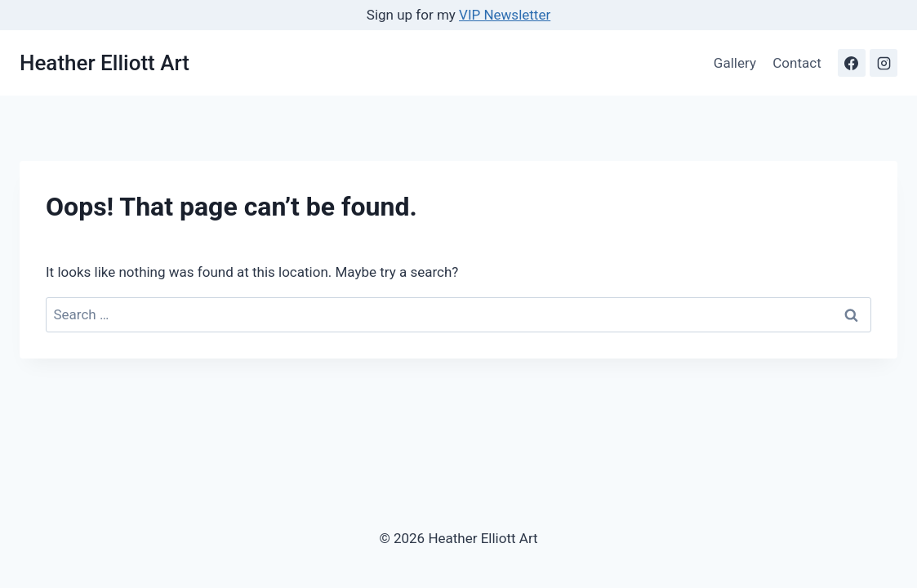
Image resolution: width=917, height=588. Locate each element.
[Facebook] (852, 63)
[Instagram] (884, 63)
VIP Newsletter (505, 15)
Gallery (735, 63)
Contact (797, 63)
